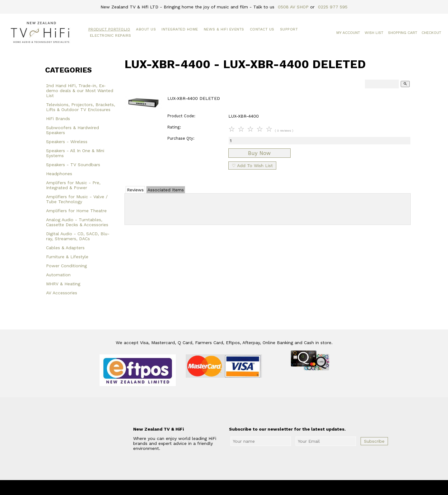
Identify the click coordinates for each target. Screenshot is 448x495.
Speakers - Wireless (67, 142)
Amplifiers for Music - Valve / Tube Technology (77, 199)
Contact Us (262, 29)
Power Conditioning (66, 266)
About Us (146, 29)
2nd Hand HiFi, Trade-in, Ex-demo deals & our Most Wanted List (80, 91)
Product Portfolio (109, 29)
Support (289, 29)
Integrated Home (180, 29)
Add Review (268, 208)
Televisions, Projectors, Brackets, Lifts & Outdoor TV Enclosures (81, 107)
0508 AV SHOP (293, 7)
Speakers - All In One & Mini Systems (75, 153)
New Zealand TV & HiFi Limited (241, 488)
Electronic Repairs (111, 35)
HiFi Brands (58, 119)
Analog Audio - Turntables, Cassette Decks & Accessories (77, 222)
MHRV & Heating (63, 284)
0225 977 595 (333, 7)
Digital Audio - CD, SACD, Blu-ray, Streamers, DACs (78, 236)
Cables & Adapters (65, 248)
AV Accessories (62, 293)
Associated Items (166, 190)
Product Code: (181, 116)
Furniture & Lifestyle (67, 257)
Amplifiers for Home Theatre (76, 211)
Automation (58, 275)
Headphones (59, 174)
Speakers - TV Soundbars (73, 165)
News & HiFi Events (224, 29)
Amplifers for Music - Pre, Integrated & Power (73, 185)
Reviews (135, 190)
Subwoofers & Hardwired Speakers (72, 130)
